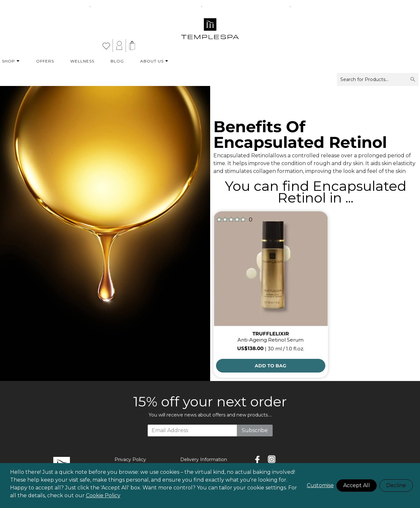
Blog (117, 61)
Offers (45, 61)
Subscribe (255, 430)
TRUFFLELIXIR (271, 334)
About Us (154, 61)
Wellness (82, 61)
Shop (11, 61)
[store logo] (210, 26)
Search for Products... (378, 79)
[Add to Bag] (271, 366)
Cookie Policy (103, 495)
